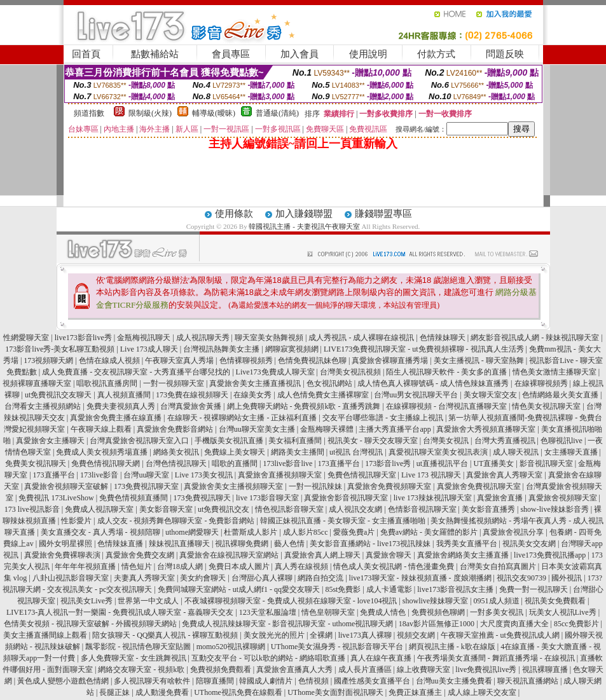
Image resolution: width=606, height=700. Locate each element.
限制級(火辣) (150, 113)
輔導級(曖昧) (214, 113)
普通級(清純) (277, 113)
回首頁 (86, 54)
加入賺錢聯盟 (304, 214)
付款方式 (436, 54)
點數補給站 (155, 54)
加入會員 (300, 54)
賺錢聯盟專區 (383, 214)
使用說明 (368, 54)
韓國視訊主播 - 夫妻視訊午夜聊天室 (304, 226)
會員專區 (231, 54)
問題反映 (505, 54)
